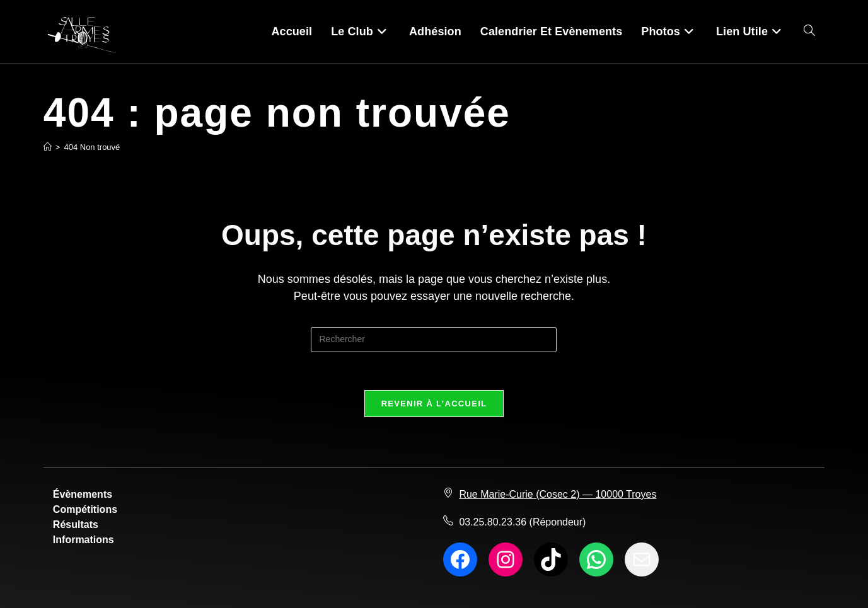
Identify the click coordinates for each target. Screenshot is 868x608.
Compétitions (85, 509)
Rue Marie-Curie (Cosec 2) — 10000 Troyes (558, 494)
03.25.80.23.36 (493, 522)
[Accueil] (48, 147)
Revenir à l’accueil (434, 404)
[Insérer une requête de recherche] (434, 340)
